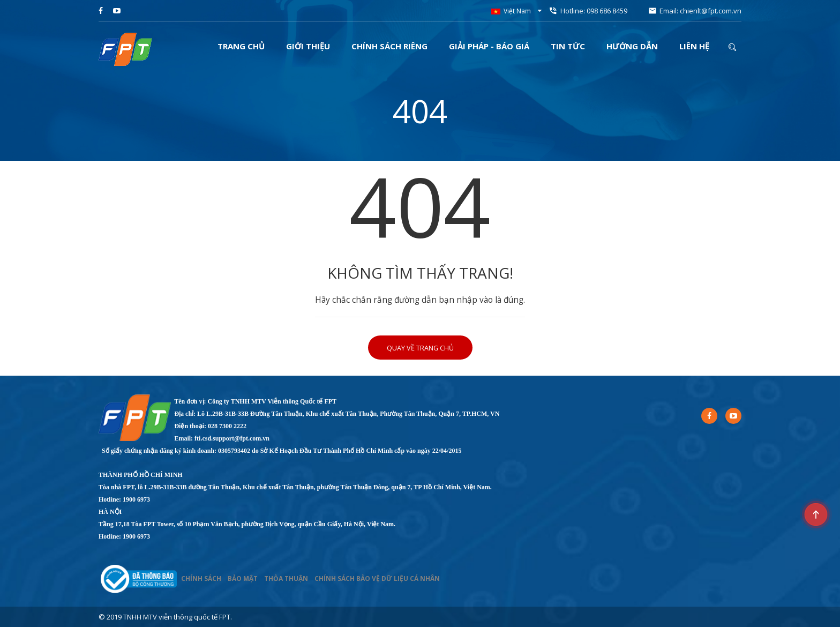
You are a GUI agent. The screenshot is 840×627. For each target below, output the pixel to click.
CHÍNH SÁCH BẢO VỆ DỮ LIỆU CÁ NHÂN (377, 579)
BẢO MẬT (243, 579)
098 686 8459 (607, 11)
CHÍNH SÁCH (201, 579)
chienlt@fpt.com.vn (711, 11)
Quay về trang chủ (420, 348)
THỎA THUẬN (286, 579)
